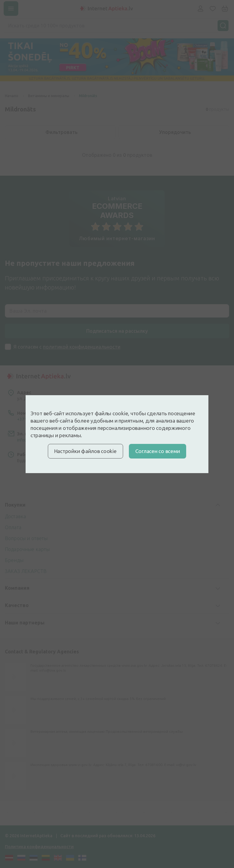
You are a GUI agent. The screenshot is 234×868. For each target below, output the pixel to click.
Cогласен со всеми (158, 451)
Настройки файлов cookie (85, 451)
